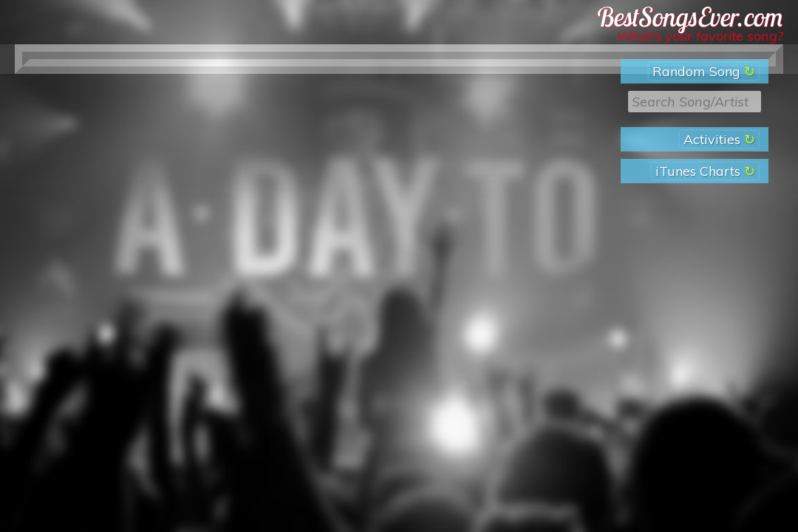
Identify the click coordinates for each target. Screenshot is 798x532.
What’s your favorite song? (700, 36)
